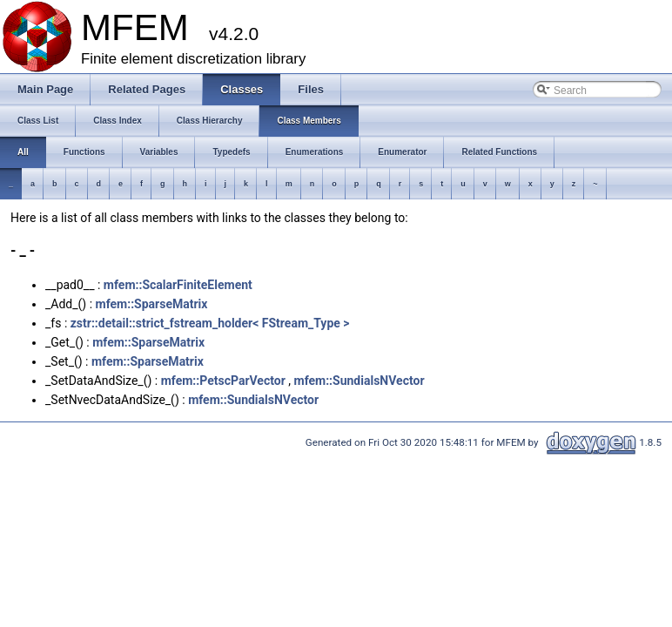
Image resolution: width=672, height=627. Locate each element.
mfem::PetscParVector (223, 381)
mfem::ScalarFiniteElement (178, 285)
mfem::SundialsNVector (360, 381)
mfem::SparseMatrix (152, 304)
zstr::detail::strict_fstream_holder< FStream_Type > (210, 323)
